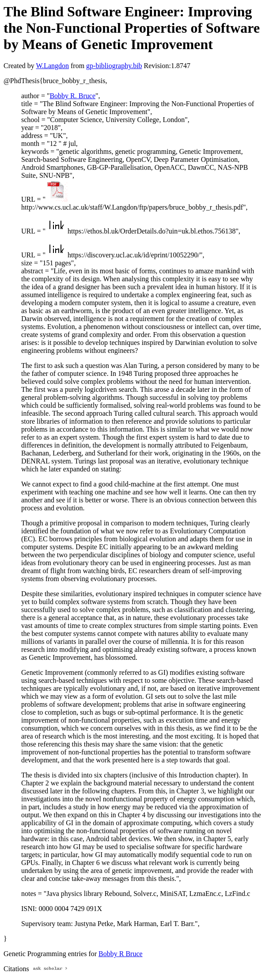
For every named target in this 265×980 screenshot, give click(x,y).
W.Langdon (52, 66)
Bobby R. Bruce (72, 96)
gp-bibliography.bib (114, 66)
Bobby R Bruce (121, 954)
